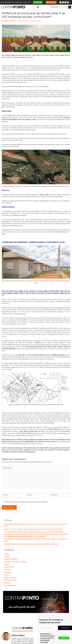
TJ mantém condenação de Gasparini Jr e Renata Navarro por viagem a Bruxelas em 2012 (30, 524)
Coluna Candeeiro (9, 540)
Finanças (7, 548)
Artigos (6, 536)
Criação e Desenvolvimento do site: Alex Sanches (57, 643)
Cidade (6, 538)
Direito (6, 544)
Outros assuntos (9, 555)
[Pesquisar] (70, 7)
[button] (38, 7)
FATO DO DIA (8, 546)
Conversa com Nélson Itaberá (13, 542)
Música (6, 553)
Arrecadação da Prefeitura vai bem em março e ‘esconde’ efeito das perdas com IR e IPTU (30, 516)
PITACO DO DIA (9, 557)
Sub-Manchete (9, 561)
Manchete (7, 550)
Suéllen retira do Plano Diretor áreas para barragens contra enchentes (25, 526)
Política (6, 559)
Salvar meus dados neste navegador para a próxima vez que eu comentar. (26, 494)
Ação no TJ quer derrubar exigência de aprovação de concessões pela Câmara (27, 518)
